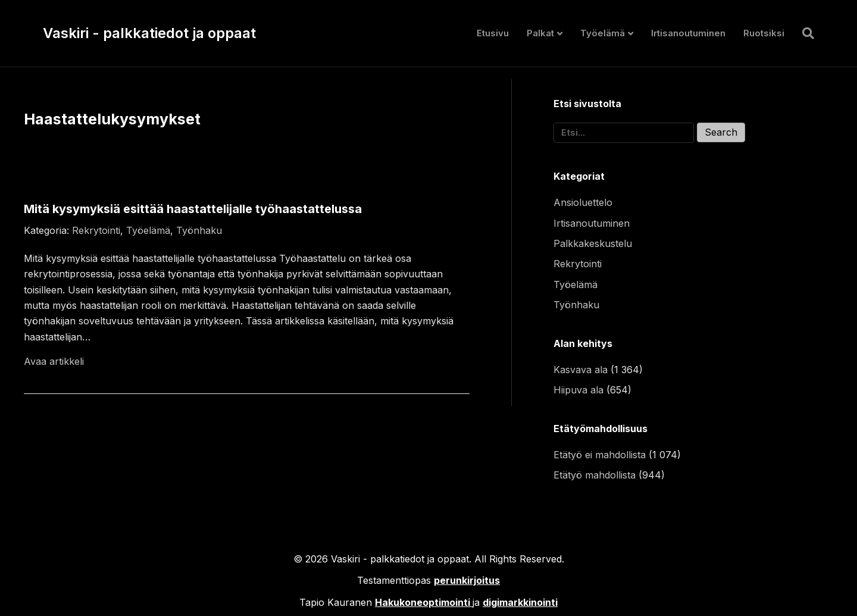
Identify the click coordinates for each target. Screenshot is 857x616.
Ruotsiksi (764, 33)
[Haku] (804, 33)
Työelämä (603, 33)
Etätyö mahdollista (595, 475)
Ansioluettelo (583, 202)
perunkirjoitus (467, 580)
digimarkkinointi (520, 602)
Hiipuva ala (578, 390)
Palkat (540, 33)
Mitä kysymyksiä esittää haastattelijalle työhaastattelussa (193, 209)
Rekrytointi (96, 230)
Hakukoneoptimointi (423, 602)
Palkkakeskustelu (593, 243)
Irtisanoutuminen (688, 33)
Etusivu (493, 33)
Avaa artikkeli (54, 361)
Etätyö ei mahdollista (600, 455)
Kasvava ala (581, 370)
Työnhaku (199, 230)
